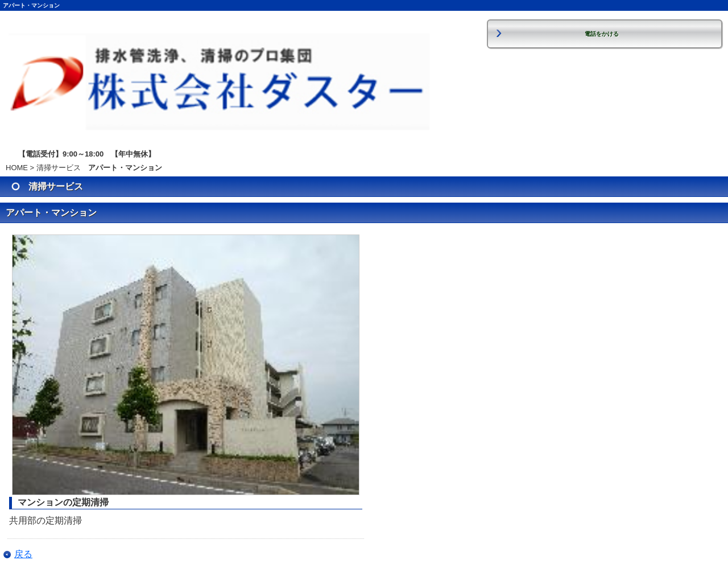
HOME (17, 168)
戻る (23, 554)
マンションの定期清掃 (63, 502)
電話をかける (602, 34)
